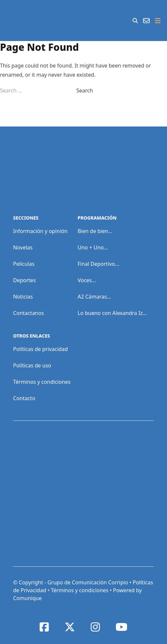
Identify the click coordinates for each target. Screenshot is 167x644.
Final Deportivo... (98, 264)
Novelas (23, 247)
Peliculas (24, 264)
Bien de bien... (95, 231)
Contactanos (28, 313)
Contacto (24, 398)
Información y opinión (40, 231)
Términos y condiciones (42, 382)
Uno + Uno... (93, 247)
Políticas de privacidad (40, 349)
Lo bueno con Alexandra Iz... (112, 313)
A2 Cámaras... (94, 297)
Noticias (23, 297)
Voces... (87, 280)
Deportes (24, 280)
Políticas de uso (32, 365)
